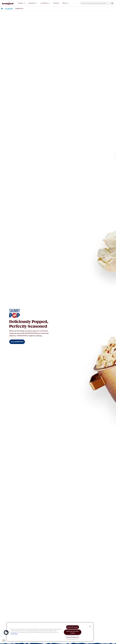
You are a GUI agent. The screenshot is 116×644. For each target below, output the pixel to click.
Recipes (21, 3)
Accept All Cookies (73, 627)
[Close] (90, 626)
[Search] (112, 3)
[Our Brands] (9, 9)
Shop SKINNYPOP (17, 342)
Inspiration (33, 3)
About (65, 3)
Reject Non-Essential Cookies (73, 632)
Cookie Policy (14, 634)
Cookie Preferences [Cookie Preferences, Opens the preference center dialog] (73, 637)
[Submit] (112, 3)
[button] (6, 632)
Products (56, 3)
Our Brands (45, 3)
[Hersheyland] (2, 9)
